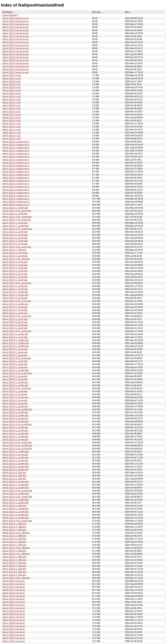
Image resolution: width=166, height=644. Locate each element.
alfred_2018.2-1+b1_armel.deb (17, 301)
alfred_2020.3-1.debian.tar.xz (16, 145)
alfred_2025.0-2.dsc (12, 94)
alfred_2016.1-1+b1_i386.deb (16, 259)
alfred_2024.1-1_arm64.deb (15, 434)
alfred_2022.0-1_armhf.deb (15, 244)
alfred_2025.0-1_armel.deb (15, 400)
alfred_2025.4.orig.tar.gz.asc (16, 27)
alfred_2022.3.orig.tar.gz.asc (16, 63)
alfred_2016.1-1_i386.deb (14, 250)
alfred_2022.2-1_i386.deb (14, 557)
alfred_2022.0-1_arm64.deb (15, 334)
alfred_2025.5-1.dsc (12, 96)
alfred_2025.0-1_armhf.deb (15, 325)
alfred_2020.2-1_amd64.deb (15, 452)
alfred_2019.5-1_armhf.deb (15, 253)
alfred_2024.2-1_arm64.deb (15, 412)
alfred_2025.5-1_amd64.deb (15, 518)
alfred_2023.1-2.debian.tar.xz (16, 169)
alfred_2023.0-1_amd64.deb (15, 470)
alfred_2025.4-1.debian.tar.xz (16, 193)
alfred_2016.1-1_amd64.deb (15, 226)
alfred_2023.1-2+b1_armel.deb (17, 358)
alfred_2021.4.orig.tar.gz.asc (16, 48)
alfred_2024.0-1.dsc (12, 139)
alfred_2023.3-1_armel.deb (15, 364)
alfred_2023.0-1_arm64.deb (15, 431)
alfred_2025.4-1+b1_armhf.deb (17, 331)
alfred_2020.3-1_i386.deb (14, 542)
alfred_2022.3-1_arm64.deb (15, 416)
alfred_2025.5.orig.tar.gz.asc (16, 57)
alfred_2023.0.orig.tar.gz (14, 614)
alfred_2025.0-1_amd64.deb (15, 512)
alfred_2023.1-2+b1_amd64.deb (17, 491)
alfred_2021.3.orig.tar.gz (14, 590)
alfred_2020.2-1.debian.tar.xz (16, 142)
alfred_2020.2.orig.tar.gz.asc (16, 36)
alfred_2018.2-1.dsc (12, 78)
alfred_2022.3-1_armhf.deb (15, 280)
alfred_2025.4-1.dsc (12, 105)
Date (127, 12)
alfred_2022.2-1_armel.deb (15, 394)
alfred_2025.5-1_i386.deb (14, 575)
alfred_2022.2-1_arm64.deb (15, 461)
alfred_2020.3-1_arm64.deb (15, 397)
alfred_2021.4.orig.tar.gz (14, 587)
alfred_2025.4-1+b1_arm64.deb (17, 443)
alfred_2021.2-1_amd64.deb (15, 343)
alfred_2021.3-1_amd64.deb (15, 346)
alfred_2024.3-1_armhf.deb (15, 313)
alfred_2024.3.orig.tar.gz (14, 632)
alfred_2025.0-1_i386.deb (14, 569)
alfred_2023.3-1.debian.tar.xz (16, 172)
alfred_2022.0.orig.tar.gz (14, 593)
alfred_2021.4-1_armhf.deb (15, 232)
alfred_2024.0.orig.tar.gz (14, 623)
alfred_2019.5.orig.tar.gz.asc (16, 51)
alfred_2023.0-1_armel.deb (15, 349)
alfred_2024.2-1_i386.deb (14, 560)
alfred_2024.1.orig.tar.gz (14, 629)
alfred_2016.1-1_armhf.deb (15, 214)
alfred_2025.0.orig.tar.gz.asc (16, 21)
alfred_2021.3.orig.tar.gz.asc (16, 33)
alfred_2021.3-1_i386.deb (14, 473)
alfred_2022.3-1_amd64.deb (15, 464)
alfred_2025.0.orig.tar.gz (14, 635)
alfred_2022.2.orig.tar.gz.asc (16, 69)
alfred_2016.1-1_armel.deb (15, 223)
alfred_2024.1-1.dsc (12, 108)
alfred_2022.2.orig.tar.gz (14, 608)
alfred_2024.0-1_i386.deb (14, 545)
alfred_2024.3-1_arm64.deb (15, 440)
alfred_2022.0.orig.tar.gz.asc (16, 18)
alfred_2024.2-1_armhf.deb (15, 310)
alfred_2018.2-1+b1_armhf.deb (17, 247)
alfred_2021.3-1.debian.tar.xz (16, 151)
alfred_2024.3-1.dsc (12, 102)
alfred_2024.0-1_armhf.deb (15, 289)
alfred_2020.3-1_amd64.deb (15, 494)
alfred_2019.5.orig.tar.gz (14, 599)
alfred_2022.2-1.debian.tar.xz (16, 160)
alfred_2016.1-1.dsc (12, 75)
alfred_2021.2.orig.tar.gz (14, 584)
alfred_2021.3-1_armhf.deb (15, 235)
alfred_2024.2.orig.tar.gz (14, 626)
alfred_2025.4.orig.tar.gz (14, 641)
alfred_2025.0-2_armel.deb (15, 403)
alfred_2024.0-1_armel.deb (15, 361)
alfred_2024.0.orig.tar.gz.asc (16, 60)
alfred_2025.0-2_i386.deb (14, 572)
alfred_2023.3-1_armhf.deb (15, 286)
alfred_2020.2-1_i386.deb (14, 536)
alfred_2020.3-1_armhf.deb (15, 307)
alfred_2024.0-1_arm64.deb (15, 418)
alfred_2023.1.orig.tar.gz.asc (16, 24)
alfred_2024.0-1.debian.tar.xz (16, 175)
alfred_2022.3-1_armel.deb (15, 355)
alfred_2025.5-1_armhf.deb (15, 328)
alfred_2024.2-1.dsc (12, 99)
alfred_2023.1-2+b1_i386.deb (16, 548)
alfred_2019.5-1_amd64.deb (15, 467)
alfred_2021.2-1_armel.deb (15, 265)
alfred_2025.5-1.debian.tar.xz (16, 196)
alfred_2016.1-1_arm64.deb (15, 208)
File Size (96, 12)
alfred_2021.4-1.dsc (12, 130)
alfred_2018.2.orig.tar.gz (14, 596)
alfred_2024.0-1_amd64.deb (15, 482)
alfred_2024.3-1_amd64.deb (15, 509)
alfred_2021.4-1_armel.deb (15, 262)
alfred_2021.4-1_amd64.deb (15, 340)
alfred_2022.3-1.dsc (12, 112)
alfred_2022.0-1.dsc (12, 136)
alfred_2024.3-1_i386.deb (14, 563)
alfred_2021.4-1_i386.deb (14, 476)
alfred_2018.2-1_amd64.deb (15, 421)
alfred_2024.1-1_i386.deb (14, 551)
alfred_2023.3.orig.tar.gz (14, 620)
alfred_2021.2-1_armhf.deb (15, 238)
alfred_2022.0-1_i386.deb (14, 506)
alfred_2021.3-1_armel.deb (15, 268)
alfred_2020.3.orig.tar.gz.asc (16, 42)
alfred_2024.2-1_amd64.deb (15, 500)
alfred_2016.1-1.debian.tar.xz (16, 199)
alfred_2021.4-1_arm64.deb (15, 304)
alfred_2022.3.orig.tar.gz (14, 611)
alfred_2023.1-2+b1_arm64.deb (17, 449)
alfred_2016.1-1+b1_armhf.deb (17, 211)
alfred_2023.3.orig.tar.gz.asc (16, 72)
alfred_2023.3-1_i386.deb (14, 539)
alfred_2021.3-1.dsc (12, 133)
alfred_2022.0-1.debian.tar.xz (16, 157)
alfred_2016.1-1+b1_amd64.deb (17, 229)
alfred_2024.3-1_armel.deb (15, 391)
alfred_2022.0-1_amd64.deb (15, 370)
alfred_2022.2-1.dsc (12, 121)
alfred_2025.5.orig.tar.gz (14, 638)
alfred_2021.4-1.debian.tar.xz (16, 154)
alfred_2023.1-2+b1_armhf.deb (17, 283)
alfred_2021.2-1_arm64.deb (15, 295)
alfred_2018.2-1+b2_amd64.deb (17, 409)
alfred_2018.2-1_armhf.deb (15, 241)
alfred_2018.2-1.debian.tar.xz (16, 202)
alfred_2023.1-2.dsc (12, 115)
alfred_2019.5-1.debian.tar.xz (16, 205)
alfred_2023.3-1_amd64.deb (15, 485)
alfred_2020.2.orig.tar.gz (14, 602)
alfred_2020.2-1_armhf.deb (15, 256)
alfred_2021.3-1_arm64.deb (15, 292)
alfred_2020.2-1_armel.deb (15, 352)
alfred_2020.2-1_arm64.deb (15, 385)
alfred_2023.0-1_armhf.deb (15, 271)
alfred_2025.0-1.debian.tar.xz (16, 187)
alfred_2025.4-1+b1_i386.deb (16, 578)
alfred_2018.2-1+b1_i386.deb (16, 533)
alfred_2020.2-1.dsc (12, 84)
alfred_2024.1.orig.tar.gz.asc (16, 66)
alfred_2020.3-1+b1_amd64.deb (17, 497)
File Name (7, 12)
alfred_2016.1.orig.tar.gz (14, 581)
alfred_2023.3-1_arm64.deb (15, 406)
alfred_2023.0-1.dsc (12, 127)
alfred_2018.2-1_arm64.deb (15, 382)
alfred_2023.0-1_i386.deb (14, 530)
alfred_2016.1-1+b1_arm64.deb (17, 217)
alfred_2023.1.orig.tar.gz (14, 617)
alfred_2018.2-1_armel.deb (15, 274)
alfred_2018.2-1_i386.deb (14, 524)
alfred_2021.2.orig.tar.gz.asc (16, 54)
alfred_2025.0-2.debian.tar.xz (16, 190)
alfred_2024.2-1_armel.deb (15, 379)
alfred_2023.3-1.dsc (12, 123)
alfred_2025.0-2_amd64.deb (15, 515)
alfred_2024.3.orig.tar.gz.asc (16, 39)
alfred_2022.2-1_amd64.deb (15, 503)
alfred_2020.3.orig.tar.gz (14, 605)
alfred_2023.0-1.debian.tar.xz (16, 166)
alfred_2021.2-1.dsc (12, 118)
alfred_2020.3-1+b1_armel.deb (17, 388)
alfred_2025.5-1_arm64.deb (15, 427)
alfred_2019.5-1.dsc (12, 81)
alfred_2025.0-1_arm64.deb (15, 458)
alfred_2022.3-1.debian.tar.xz (16, 163)
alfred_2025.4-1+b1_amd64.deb (17, 521)
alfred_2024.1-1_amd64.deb (15, 488)
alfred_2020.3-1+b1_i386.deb (16, 554)
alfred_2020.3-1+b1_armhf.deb (17, 316)
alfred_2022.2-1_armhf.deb (15, 319)
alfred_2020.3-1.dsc (12, 87)
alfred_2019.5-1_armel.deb (15, 337)
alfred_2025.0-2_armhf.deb (15, 322)
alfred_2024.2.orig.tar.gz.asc (16, 45)
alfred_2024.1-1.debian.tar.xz (16, 178)
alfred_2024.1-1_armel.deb (15, 376)
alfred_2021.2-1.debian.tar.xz (16, 148)
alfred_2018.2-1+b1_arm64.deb (17, 373)
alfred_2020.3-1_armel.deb (15, 367)
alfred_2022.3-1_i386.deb (14, 527)
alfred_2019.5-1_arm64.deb (15, 437)
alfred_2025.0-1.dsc (12, 90)
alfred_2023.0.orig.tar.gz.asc (16, 30)
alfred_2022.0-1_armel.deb (15, 277)
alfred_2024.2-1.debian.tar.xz (16, 181)
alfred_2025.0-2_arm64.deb (15, 455)
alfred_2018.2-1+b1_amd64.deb (17, 445)
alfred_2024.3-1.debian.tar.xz (16, 184)
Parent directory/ (10, 15)
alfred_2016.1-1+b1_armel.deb (17, 220)
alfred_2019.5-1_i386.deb (14, 566)
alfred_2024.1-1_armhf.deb (15, 298)
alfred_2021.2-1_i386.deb (14, 479)
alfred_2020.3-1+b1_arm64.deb (17, 424)
